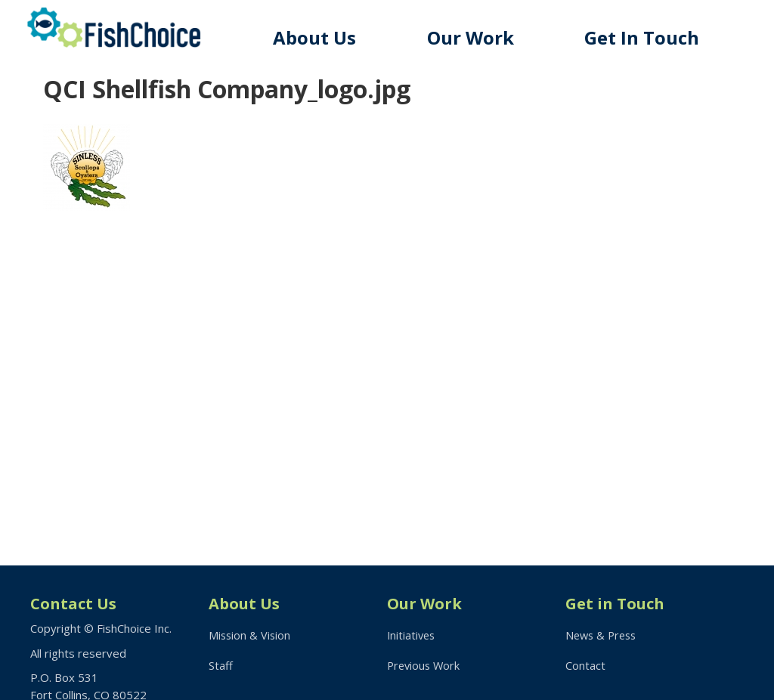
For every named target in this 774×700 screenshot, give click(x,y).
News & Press (603, 635)
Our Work (477, 37)
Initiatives (412, 635)
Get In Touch (646, 37)
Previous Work (425, 667)
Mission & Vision (251, 635)
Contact (585, 667)
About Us (324, 37)
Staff (221, 667)
